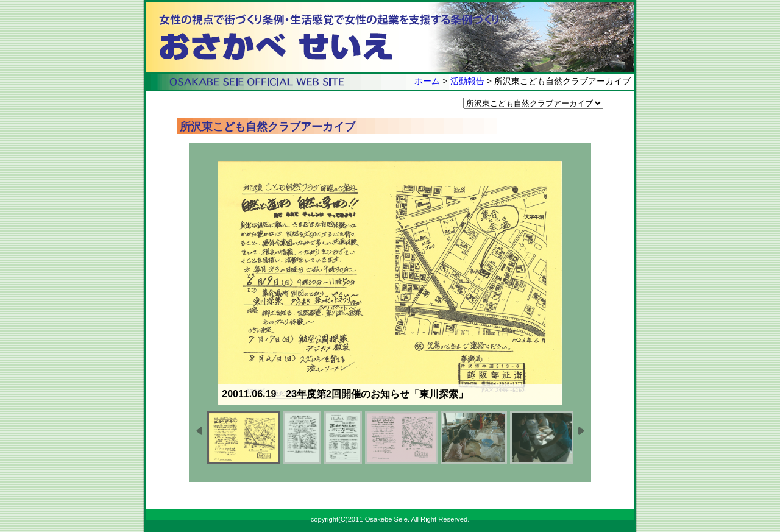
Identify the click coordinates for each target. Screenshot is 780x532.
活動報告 (467, 81)
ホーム (427, 81)
